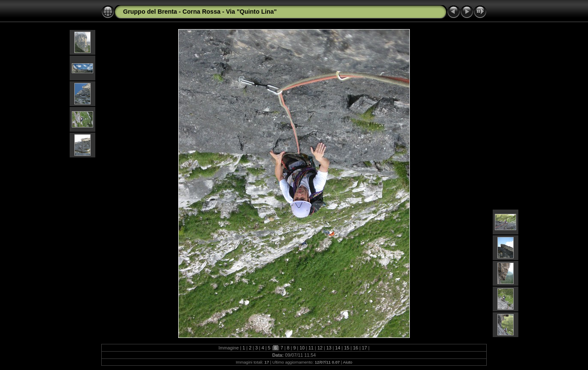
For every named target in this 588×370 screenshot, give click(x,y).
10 (302, 348)
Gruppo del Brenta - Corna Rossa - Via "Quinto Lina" (200, 12)
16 (356, 348)
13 (329, 348)
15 (347, 348)
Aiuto (347, 362)
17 (365, 348)
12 (320, 348)
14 (338, 348)
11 (311, 348)
